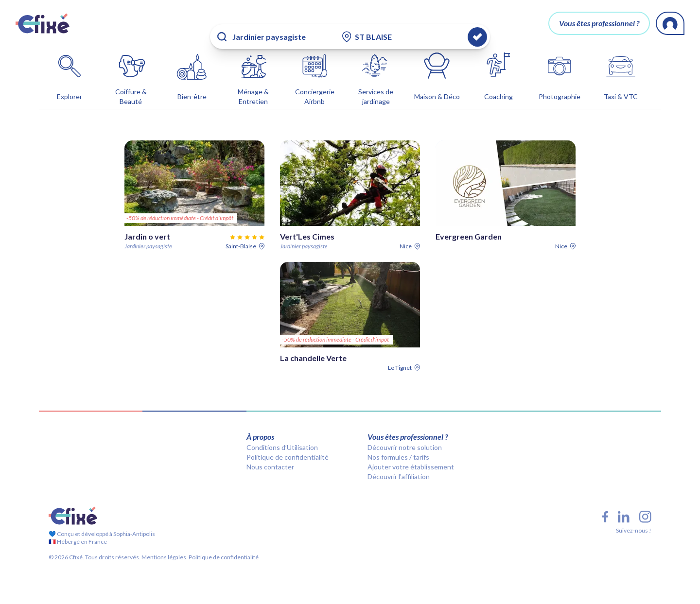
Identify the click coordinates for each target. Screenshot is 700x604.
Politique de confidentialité (288, 441)
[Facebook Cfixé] (605, 501)
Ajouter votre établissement (411, 451)
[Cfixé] (43, 23)
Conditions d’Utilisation (282, 432)
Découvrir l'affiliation (399, 461)
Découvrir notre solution (405, 432)
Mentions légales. (164, 542)
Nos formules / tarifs (398, 441)
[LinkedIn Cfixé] (624, 501)
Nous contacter (270, 451)
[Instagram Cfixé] (645, 501)
